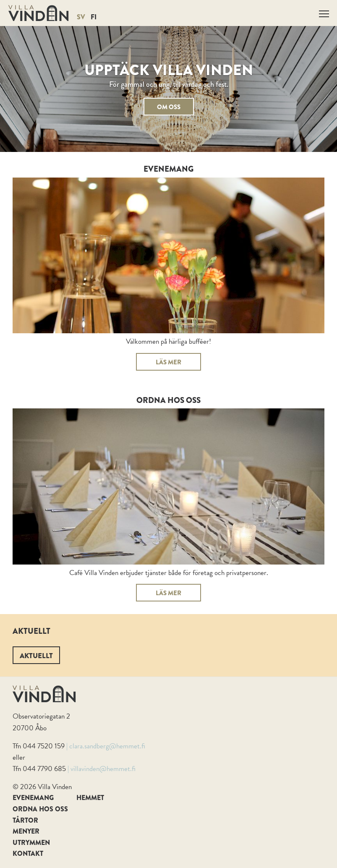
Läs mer (168, 362)
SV (81, 17)
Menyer (26, 831)
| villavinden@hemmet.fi (102, 769)
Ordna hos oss (40, 809)
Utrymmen (31, 843)
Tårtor (25, 820)
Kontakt (28, 854)
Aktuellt (36, 656)
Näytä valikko (325, 12)
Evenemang (33, 798)
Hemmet (90, 798)
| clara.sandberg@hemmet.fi (106, 746)
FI (94, 17)
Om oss (169, 107)
